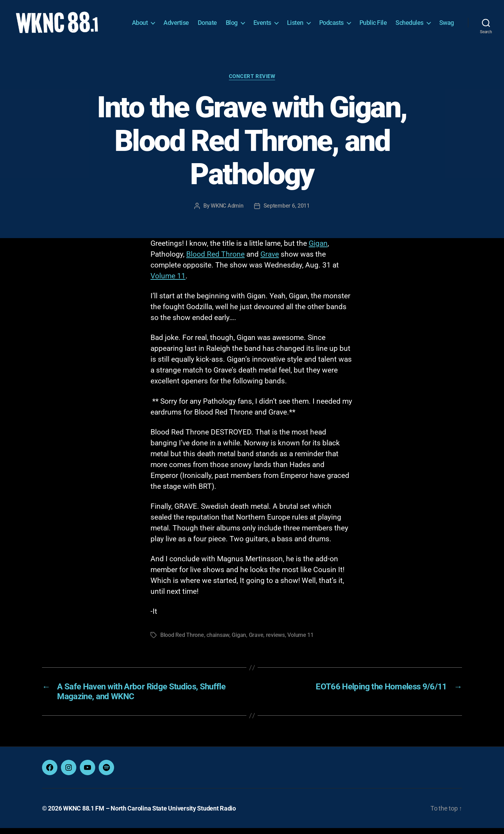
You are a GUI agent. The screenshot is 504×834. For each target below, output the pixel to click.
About (163, 20)
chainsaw (218, 641)
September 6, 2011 (287, 212)
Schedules (433, 20)
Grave (270, 260)
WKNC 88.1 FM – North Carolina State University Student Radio (149, 814)
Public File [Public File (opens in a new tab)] (397, 20)
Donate (231, 20)
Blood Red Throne (215, 260)
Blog (255, 20)
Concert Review (252, 82)
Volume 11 (168, 282)
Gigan (318, 249)
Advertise (200, 20)
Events (286, 20)
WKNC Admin (227, 212)
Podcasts (355, 20)
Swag (447, 31)
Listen (319, 20)
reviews (275, 641)
